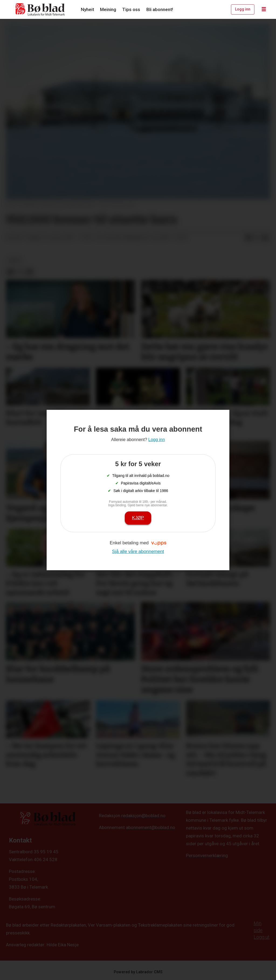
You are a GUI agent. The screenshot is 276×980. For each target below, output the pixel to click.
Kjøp (138, 518)
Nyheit (87, 9)
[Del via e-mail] (265, 238)
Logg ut (262, 937)
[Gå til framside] (40, 9)
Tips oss (131, 9)
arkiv (14, 260)
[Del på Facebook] (248, 238)
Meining (108, 9)
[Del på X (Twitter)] (257, 238)
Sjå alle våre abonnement (138, 551)
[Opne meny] (264, 9)
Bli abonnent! (160, 9)
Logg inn (243, 9)
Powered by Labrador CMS (138, 972)
